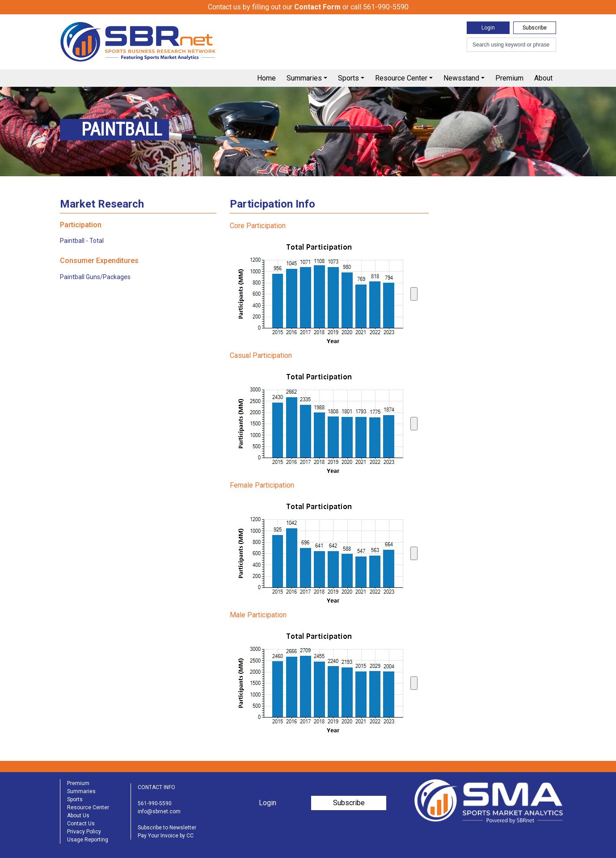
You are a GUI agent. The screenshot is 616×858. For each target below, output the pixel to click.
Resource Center (401, 78)
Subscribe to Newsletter (167, 828)
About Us (78, 816)
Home (266, 78)
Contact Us (81, 824)
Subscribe (535, 28)
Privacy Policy (84, 832)
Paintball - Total (82, 241)
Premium (509, 78)
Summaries (304, 78)
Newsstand (461, 78)
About (543, 78)
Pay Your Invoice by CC (166, 836)
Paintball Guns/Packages (95, 277)
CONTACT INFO (156, 787)
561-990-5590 (155, 803)
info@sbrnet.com (159, 811)
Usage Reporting (88, 840)
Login (488, 28)
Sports (348, 78)
